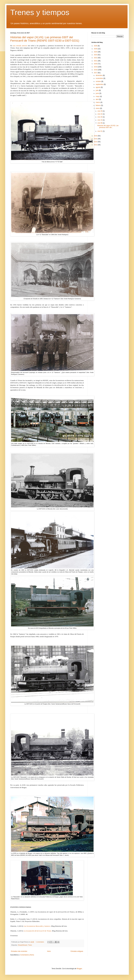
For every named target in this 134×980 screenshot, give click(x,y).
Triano (30, 945)
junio (98, 93)
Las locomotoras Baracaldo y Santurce (37, 926)
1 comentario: (40, 942)
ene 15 (100, 120)
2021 (96, 61)
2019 (96, 67)
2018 (96, 70)
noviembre (100, 78)
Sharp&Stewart (23, 945)
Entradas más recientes (19, 951)
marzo (98, 102)
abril (97, 99)
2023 (96, 55)
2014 (96, 142)
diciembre (99, 75)
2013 (96, 145)
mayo (98, 96)
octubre (99, 81)
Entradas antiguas (77, 951)
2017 (96, 73)
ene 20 (100, 117)
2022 (96, 58)
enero (98, 108)
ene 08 (100, 123)
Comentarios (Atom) (27, 955)
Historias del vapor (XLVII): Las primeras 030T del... (108, 126)
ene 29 (100, 111)
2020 (96, 64)
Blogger (79, 969)
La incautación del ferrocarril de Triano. (38, 931)
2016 (96, 136)
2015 (96, 139)
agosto (98, 87)
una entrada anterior (20, 46)
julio (97, 90)
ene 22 (100, 114)
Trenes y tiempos (40, 12)
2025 (96, 49)
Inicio (49, 951)
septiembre (100, 84)
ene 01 (100, 131)
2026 (96, 46)
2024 (96, 52)
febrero (98, 105)
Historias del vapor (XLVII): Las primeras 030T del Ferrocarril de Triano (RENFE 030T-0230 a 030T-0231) (45, 39)
